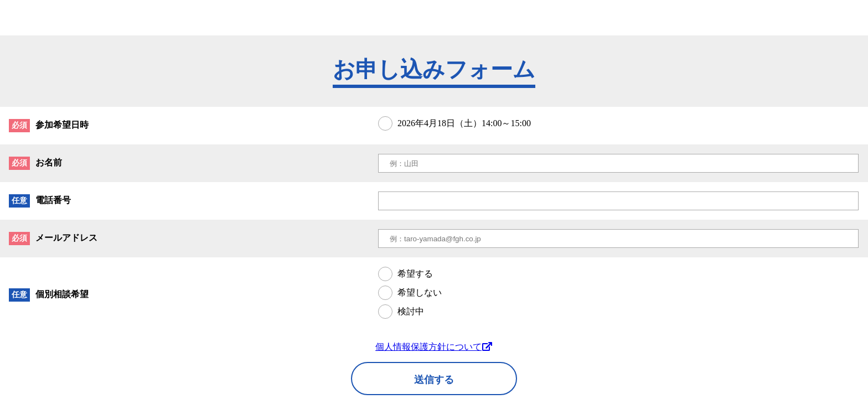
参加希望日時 (62, 125)
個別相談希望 (62, 294)
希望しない (420, 292)
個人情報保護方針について (434, 347)
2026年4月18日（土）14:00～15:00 (464, 123)
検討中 (411, 311)
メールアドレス (66, 238)
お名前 (49, 162)
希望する (415, 274)
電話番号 (53, 200)
